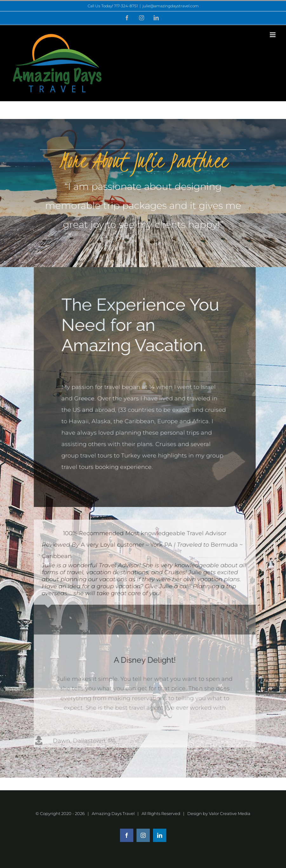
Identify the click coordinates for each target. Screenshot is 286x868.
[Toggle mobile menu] (273, 35)
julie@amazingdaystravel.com (171, 6)
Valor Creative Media (230, 813)
